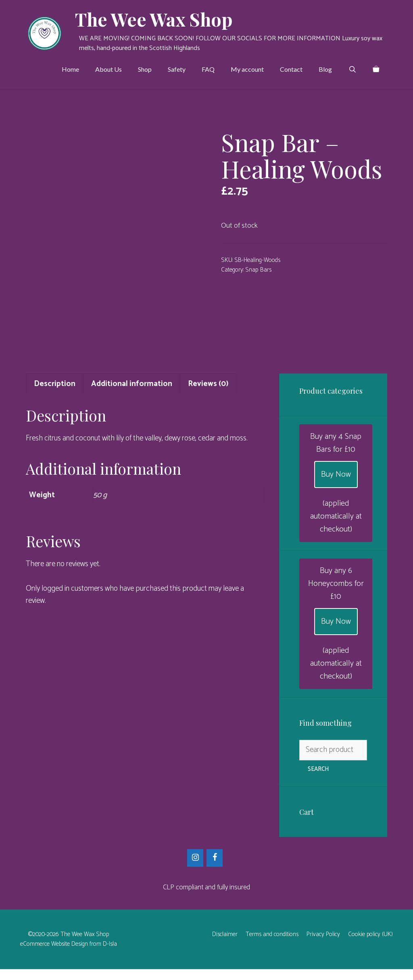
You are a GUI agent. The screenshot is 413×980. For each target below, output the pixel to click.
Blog (325, 69)
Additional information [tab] (132, 395)
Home (70, 69)
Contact (291, 69)
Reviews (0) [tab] (208, 395)
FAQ (208, 69)
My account (247, 69)
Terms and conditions (272, 945)
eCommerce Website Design (54, 955)
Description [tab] (55, 395)
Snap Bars (259, 270)
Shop (145, 69)
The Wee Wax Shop (154, 19)
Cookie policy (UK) (370, 945)
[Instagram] (195, 869)
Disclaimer (225, 945)
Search (318, 780)
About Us (108, 69)
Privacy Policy (323, 945)
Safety (177, 69)
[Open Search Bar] (352, 69)
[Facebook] (215, 869)
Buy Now (336, 485)
